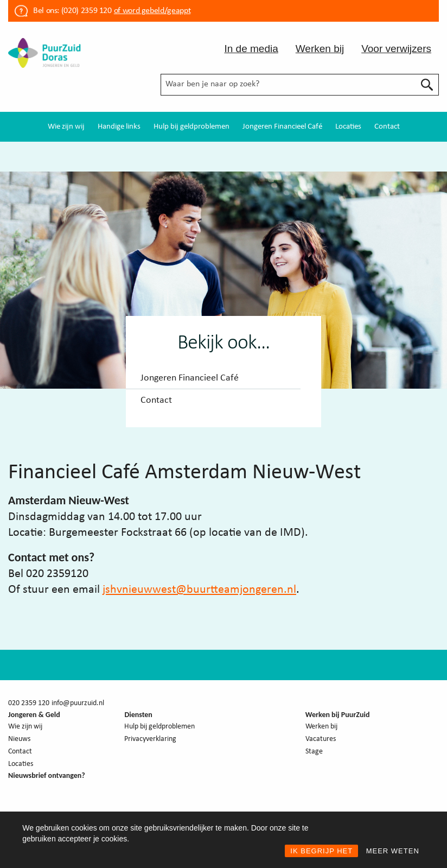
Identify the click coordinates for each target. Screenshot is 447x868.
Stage (314, 752)
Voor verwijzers (396, 49)
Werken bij (320, 49)
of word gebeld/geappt (152, 11)
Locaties (348, 127)
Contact (387, 127)
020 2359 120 (29, 703)
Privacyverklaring (150, 739)
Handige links (119, 127)
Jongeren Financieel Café (282, 127)
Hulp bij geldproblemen (191, 127)
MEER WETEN (393, 851)
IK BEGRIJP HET (321, 851)
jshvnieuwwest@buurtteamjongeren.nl (199, 590)
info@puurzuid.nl (78, 703)
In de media (251, 49)
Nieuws (19, 739)
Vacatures (321, 739)
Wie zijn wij (66, 127)
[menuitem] (66, 127)
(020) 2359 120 (87, 11)
